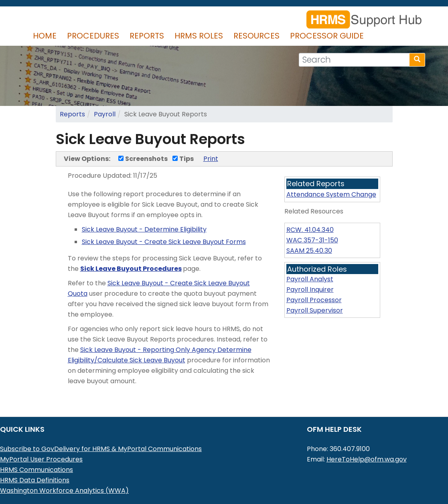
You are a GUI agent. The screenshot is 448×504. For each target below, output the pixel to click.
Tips (183, 159)
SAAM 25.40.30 (309, 251)
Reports (147, 36)
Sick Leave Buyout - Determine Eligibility (144, 229)
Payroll (105, 114)
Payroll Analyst (310, 279)
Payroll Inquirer (310, 290)
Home (45, 36)
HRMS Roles (199, 36)
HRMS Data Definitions (35, 480)
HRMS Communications (36, 470)
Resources (256, 36)
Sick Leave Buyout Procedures (131, 269)
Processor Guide (327, 36)
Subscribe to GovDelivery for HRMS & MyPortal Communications (101, 449)
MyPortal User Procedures (41, 459)
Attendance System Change (331, 194)
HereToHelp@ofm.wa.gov (367, 459)
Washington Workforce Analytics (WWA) (64, 491)
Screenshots (143, 159)
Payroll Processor (314, 300)
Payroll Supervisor (315, 310)
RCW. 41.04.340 (310, 230)
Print (211, 159)
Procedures (93, 36)
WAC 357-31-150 (312, 240)
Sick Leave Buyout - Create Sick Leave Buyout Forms (164, 242)
